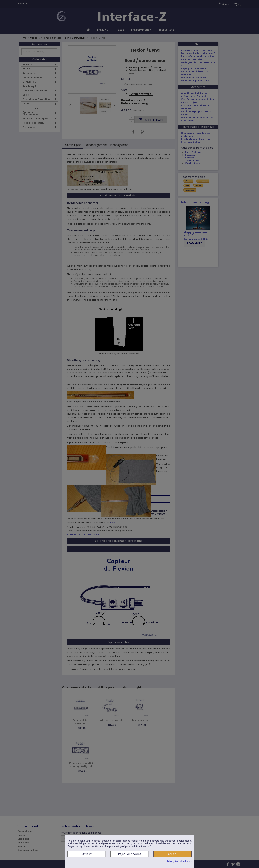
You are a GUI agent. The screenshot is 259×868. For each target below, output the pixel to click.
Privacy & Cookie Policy (179, 861)
